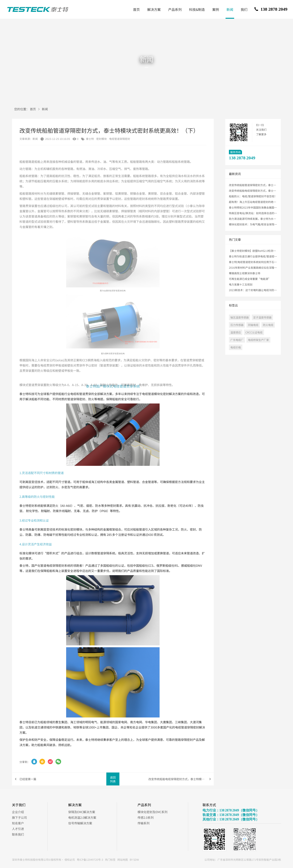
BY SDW (134, 860)
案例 (216, 9)
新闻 (230, 9)
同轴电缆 (253, 325)
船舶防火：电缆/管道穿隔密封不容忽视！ (253, 196)
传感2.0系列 (146, 817)
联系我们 (18, 834)
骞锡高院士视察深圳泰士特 (245, 273)
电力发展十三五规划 (241, 284)
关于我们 (19, 805)
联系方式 (209, 805)
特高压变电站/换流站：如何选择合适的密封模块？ (258, 213)
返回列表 (113, 779)
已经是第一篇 (28, 779)
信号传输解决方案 (80, 823)
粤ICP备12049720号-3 (90, 860)
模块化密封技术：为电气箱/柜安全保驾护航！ (256, 224)
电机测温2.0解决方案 (82, 817)
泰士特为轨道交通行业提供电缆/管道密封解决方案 (258, 256)
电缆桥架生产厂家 (258, 340)
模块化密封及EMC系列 (152, 812)
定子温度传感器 (262, 317)
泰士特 (90, 139)
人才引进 (18, 829)
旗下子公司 (19, 817)
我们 (244, 9)
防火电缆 (268, 325)
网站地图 (123, 860)
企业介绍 (18, 812)
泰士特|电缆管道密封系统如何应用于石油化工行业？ (259, 262)
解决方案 (154, 9)
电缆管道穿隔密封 (120, 139)
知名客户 (18, 823)
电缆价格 (236, 347)
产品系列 (175, 9)
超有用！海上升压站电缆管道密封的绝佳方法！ (256, 202)
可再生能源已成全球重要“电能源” (250, 279)
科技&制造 (197, 9)
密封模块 (101, 139)
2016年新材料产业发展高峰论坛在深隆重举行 (255, 268)
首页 (136, 9)
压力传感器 (237, 325)
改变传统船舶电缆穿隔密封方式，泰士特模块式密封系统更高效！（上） (181, 779)
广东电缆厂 (237, 340)
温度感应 (236, 332)
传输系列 (144, 823)
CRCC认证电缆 (254, 332)
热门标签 (110, 860)
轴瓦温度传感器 (240, 317)
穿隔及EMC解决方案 (82, 812)
